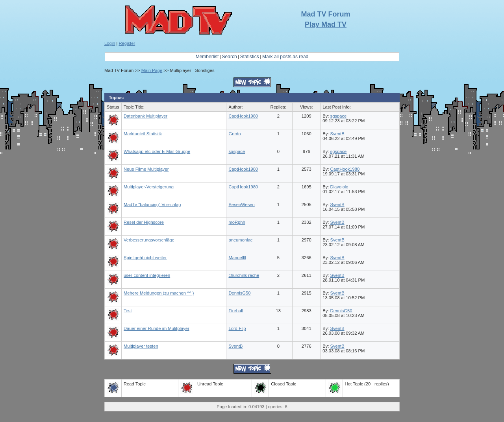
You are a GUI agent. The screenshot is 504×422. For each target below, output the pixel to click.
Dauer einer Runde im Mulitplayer (157, 328)
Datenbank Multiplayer (145, 116)
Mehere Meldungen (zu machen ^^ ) (159, 293)
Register (127, 43)
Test (128, 311)
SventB (337, 134)
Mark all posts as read (285, 57)
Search (230, 57)
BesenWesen (241, 205)
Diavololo (339, 187)
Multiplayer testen (141, 346)
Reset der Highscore (144, 222)
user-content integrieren (147, 275)
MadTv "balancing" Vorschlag (152, 205)
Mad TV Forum (326, 14)
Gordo (234, 134)
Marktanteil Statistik (143, 134)
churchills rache (244, 275)
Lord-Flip (237, 328)
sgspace (339, 116)
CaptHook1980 (243, 116)
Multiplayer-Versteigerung (149, 187)
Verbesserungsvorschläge (149, 240)
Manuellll (237, 258)
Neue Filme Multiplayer (146, 169)
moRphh (237, 222)
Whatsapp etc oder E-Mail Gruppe (157, 151)
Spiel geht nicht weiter (145, 258)
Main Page (152, 70)
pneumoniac (240, 240)
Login (110, 43)
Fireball (236, 311)
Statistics (250, 57)
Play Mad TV (326, 24)
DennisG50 (239, 293)
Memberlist (207, 57)
